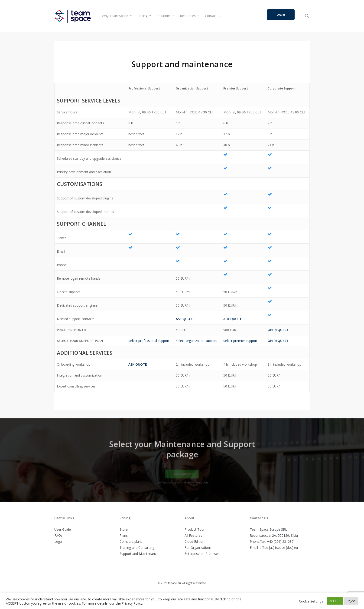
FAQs (58, 535)
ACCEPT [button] (335, 601)
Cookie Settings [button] (311, 601)
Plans (124, 535)
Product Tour (195, 529)
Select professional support (149, 341)
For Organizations (198, 548)
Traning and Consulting (137, 548)
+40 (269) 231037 (280, 541)
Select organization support (196, 341)
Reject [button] (351, 601)
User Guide (63, 529)
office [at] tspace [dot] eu (279, 548)
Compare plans (131, 541)
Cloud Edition (194, 541)
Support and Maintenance (139, 554)
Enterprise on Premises (202, 554)
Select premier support (240, 341)
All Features (193, 535)
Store (124, 529)
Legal (58, 541)
